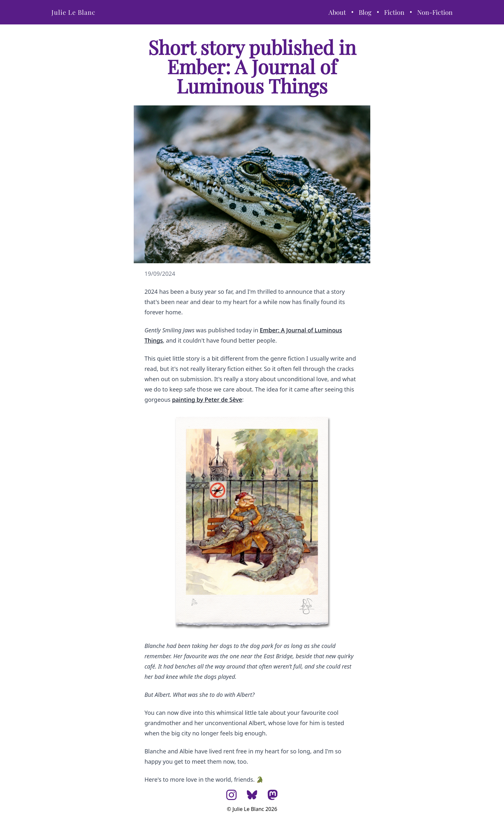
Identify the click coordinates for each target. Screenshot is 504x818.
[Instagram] (231, 795)
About (337, 12)
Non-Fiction (435, 12)
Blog (365, 12)
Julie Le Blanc (73, 12)
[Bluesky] (252, 795)
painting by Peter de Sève (207, 400)
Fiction (394, 12)
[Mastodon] (273, 795)
